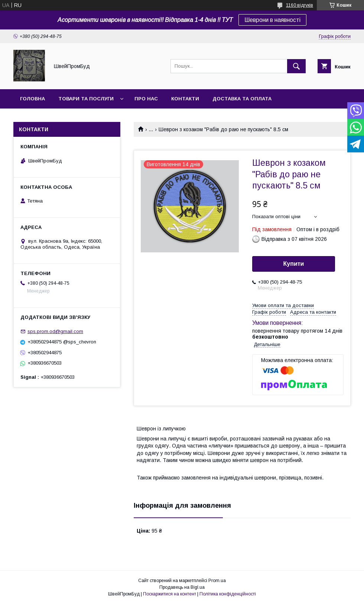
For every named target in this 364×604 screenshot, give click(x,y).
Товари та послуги (86, 99)
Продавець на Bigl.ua (182, 587)
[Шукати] (296, 66)
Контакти (185, 99)
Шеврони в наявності (272, 20)
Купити (294, 264)
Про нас (146, 99)
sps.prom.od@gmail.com (55, 331)
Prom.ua (217, 581)
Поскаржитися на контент (170, 594)
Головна (32, 99)
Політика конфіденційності (228, 594)
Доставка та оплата (242, 99)
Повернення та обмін (51, 118)
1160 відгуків (300, 5)
